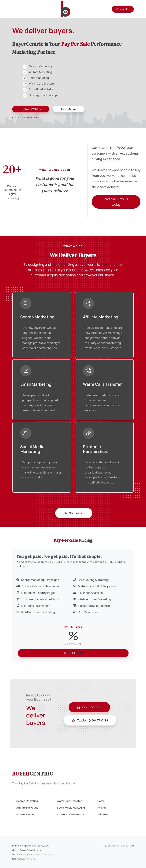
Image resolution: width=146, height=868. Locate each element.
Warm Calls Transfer (69, 801)
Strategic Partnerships (71, 814)
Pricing (102, 808)
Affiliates (103, 814)
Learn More (69, 109)
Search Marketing (27, 801)
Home (101, 801)
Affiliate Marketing (27, 808)
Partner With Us (31, 109)
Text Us (90, 720)
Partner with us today (116, 202)
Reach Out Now (89, 707)
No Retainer (33, 118)
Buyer (33, 774)
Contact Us (123, 9)
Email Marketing (26, 814)
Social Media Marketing (71, 808)
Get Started (73, 653)
